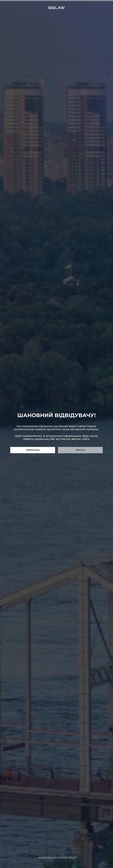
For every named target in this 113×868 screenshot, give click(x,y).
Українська (33, 450)
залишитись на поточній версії (56, 858)
